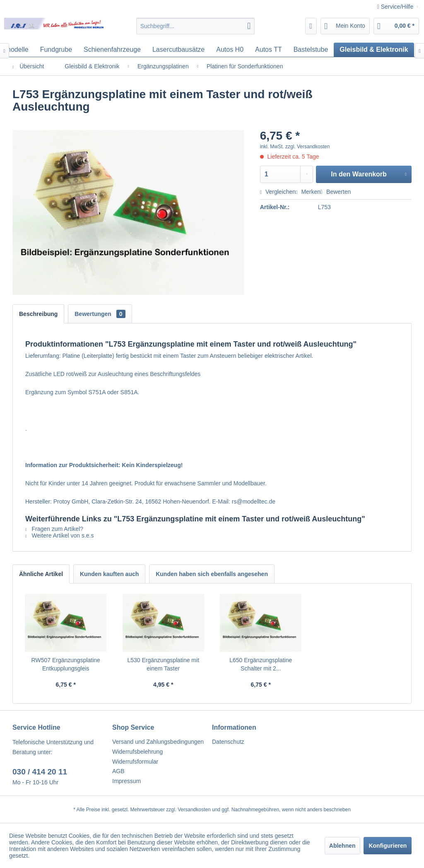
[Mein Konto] (345, 26)
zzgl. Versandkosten (307, 147)
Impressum (126, 781)
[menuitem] (196, 26)
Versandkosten (194, 810)
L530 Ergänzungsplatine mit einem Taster (163, 664)
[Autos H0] (230, 50)
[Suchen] (249, 26)
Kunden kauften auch (109, 574)
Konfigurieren (388, 846)
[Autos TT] (269, 50)
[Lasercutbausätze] (178, 50)
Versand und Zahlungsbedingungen (158, 742)
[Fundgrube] (56, 50)
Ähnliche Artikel (41, 574)
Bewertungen (100, 314)
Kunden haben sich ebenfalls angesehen (212, 574)
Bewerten (336, 192)
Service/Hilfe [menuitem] (396, 7)
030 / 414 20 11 (40, 772)
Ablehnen (342, 846)
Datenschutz (228, 742)
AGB (118, 771)
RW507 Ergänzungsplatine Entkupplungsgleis (66, 664)
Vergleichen (278, 192)
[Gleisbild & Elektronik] (374, 50)
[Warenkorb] (396, 26)
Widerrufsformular (135, 762)
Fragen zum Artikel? (54, 529)
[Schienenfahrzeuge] (112, 50)
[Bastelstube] (311, 50)
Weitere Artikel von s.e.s (59, 535)
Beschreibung (38, 314)
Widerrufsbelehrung (137, 752)
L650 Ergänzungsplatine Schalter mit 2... (261, 664)
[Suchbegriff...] (196, 26)
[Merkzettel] (311, 26)
